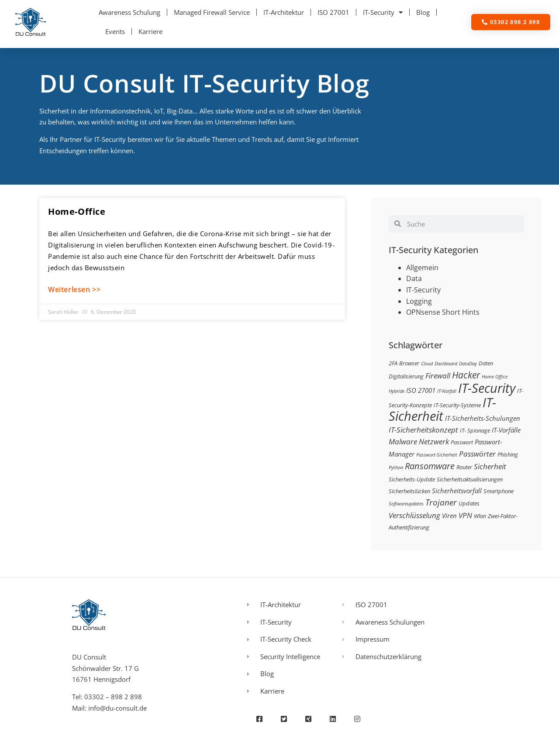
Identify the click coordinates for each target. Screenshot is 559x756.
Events (115, 31)
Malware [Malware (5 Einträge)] (403, 442)
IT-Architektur (284, 12)
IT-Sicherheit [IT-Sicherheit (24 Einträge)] (442, 409)
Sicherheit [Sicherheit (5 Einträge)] (490, 466)
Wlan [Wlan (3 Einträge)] (480, 516)
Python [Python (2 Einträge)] (396, 467)
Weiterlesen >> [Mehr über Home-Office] (74, 289)
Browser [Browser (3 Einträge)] (409, 363)
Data (414, 278)
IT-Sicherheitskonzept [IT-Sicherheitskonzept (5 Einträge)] (423, 430)
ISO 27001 (333, 12)
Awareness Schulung (129, 12)
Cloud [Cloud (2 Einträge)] (427, 364)
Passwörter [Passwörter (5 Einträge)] (477, 454)
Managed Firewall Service (212, 12)
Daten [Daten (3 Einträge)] (486, 363)
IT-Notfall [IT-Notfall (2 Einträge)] (447, 391)
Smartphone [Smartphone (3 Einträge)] (499, 491)
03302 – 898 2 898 (113, 697)
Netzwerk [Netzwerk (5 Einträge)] (434, 442)
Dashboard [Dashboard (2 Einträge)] (446, 364)
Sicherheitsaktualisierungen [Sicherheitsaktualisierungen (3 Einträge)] (470, 479)
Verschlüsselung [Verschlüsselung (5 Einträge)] (414, 515)
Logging (419, 301)
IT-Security (383, 12)
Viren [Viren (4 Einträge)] (449, 515)
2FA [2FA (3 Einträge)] (393, 363)
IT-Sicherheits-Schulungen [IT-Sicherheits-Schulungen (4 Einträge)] (483, 418)
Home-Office (77, 211)
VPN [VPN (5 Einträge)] (465, 515)
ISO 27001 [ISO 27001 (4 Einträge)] (421, 390)
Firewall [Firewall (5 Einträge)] (438, 376)
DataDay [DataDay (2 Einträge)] (468, 364)
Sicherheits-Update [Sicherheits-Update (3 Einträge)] (412, 479)
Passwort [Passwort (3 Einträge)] (462, 442)
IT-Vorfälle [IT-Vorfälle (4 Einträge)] (506, 430)
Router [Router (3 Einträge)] (464, 467)
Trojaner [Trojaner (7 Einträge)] (441, 502)
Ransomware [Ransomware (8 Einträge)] (430, 466)
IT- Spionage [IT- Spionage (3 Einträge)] (475, 430)
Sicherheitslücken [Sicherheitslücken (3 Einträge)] (409, 491)
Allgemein (422, 268)
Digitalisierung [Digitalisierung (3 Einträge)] (406, 376)
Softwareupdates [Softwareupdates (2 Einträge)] (406, 504)
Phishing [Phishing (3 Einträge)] (508, 454)
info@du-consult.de (117, 708)
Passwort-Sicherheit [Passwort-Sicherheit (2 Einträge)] (437, 455)
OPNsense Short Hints (443, 312)
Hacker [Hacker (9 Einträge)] (466, 375)
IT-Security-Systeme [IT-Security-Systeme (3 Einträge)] (457, 405)
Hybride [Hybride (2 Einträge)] (397, 391)
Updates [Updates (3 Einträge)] (469, 503)
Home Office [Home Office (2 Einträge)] (495, 377)
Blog (423, 12)
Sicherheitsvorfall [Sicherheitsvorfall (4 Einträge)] (457, 491)
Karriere (150, 31)
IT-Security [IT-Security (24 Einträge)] (487, 388)
